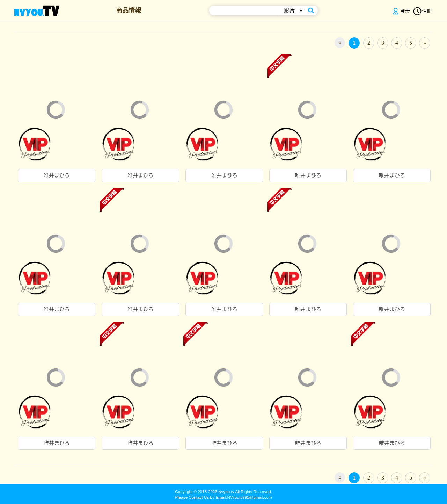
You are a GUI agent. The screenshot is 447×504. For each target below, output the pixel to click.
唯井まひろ (57, 175)
